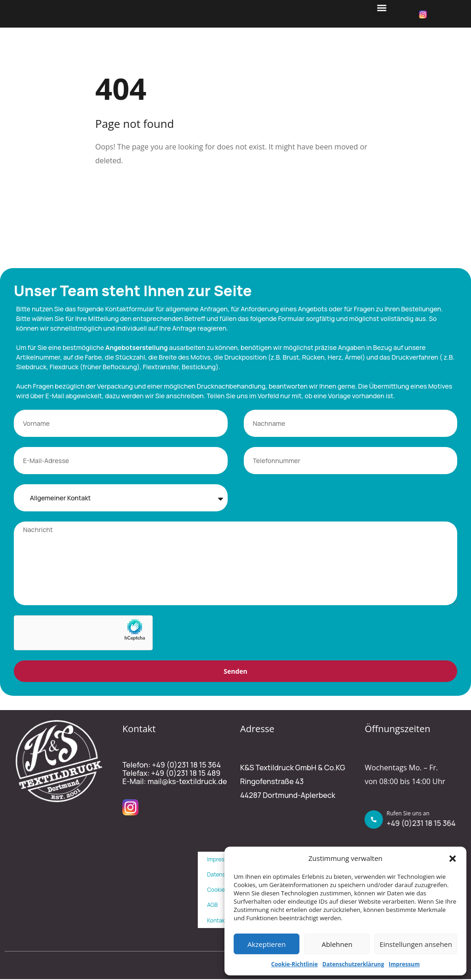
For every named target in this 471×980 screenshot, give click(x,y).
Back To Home (131, 190)
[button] (453, 859)
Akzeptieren (267, 944)
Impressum (404, 964)
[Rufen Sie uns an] (376, 820)
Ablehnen (337, 944)
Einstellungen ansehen (416, 944)
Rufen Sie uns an (411, 814)
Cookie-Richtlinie (294, 964)
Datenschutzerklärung (353, 964)
